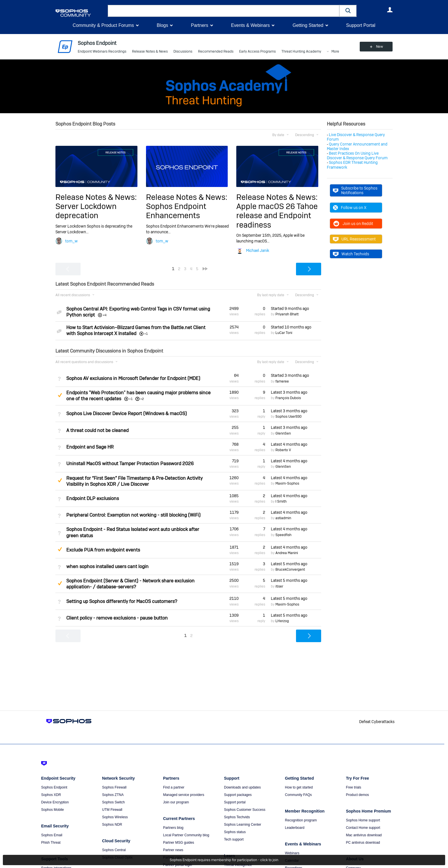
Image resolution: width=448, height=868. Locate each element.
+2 (142, 399)
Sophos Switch (113, 802)
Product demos (358, 795)
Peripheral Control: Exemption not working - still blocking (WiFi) (133, 515)
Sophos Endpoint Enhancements (176, 211)
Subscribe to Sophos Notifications (355, 190)
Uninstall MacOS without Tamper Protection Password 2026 (130, 464)
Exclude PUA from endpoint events (103, 550)
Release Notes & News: (96, 197)
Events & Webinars (250, 25)
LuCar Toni (284, 333)
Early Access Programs (257, 51)
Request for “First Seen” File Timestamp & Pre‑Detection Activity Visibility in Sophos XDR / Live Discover (134, 481)
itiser (279, 586)
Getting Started (308, 25)
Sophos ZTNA (113, 795)
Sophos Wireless (115, 817)
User (390, 10)
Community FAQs (298, 795)
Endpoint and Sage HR (90, 447)
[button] (348, 11)
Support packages (238, 795)
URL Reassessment (354, 239)
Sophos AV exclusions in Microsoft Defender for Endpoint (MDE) (133, 378)
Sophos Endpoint (54, 787)
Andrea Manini (287, 553)
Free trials (354, 787)
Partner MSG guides (179, 843)
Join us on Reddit (353, 224)
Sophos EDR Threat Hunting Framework (352, 165)
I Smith (281, 501)
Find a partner (174, 787)
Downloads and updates (242, 787)
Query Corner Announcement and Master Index (357, 146)
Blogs (162, 25)
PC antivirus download (363, 843)
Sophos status (235, 832)
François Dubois (288, 398)
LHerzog (282, 621)
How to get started (299, 787)
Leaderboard (295, 828)
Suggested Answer (60, 395)
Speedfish (283, 535)
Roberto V (283, 450)
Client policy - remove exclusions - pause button (117, 618)
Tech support (234, 839)
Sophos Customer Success (245, 810)
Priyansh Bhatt (287, 314)
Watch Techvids (351, 254)
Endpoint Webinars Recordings (102, 51)
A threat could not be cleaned (97, 430)
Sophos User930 (289, 417)
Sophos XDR (51, 795)
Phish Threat (51, 843)
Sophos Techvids (237, 817)
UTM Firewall (112, 810)
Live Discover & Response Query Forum (356, 137)
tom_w (71, 241)
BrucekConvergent (290, 570)
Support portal (235, 802)
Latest (289, 392)
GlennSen (283, 433)
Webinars (292, 853)
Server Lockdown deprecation (86, 211)
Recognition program (301, 820)
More (335, 52)
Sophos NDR (112, 825)
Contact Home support (363, 828)
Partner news (173, 850)
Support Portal (361, 25)
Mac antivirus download (364, 835)
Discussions (183, 51)
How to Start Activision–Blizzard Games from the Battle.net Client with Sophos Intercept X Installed (136, 331)
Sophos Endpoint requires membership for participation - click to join (224, 860)
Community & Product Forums (103, 25)
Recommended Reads (216, 51)
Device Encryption (55, 802)
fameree (282, 381)
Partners (199, 25)
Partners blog (173, 828)
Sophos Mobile (52, 810)
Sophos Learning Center (243, 825)
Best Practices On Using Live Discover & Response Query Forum (357, 156)
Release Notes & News (150, 51)
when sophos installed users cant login (107, 567)
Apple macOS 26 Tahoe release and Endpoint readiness (277, 216)
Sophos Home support (363, 820)
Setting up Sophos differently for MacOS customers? (122, 601)
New (380, 47)
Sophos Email (52, 835)
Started (290, 308)
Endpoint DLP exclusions (93, 498)
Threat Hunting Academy (301, 51)
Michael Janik (258, 250)
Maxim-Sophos (287, 483)
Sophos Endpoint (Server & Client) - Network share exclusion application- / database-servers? (130, 584)
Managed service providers (184, 795)
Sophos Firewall (114, 787)
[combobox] (224, 11)
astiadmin (283, 518)
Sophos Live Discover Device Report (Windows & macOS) (127, 414)
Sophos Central (114, 850)
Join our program (176, 802)
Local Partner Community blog (186, 835)
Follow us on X (350, 208)
